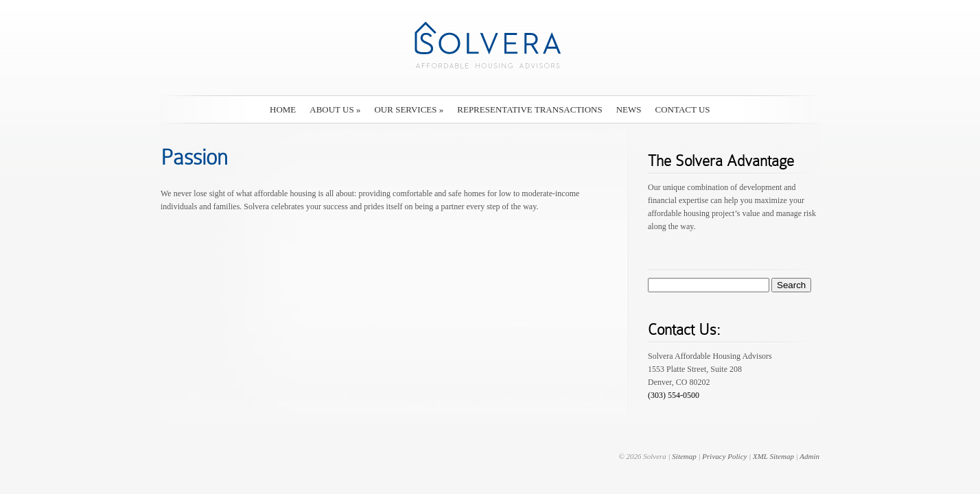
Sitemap (684, 456)
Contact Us (683, 109)
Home (283, 109)
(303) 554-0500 (674, 395)
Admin (809, 456)
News (629, 109)
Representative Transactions (529, 109)
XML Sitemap (773, 456)
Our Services (409, 109)
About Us (335, 109)
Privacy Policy (724, 456)
